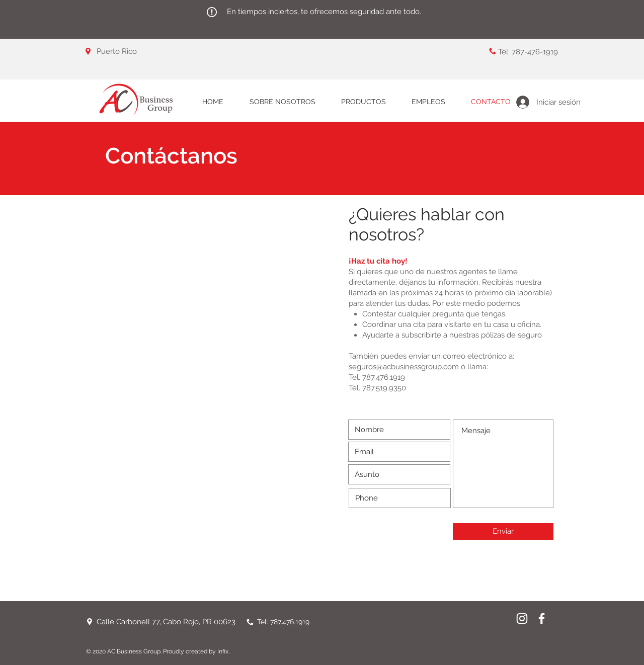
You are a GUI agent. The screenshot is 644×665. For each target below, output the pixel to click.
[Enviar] (503, 531)
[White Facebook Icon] (542, 618)
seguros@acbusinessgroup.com (404, 367)
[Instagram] (522, 618)
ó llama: (473, 367)
